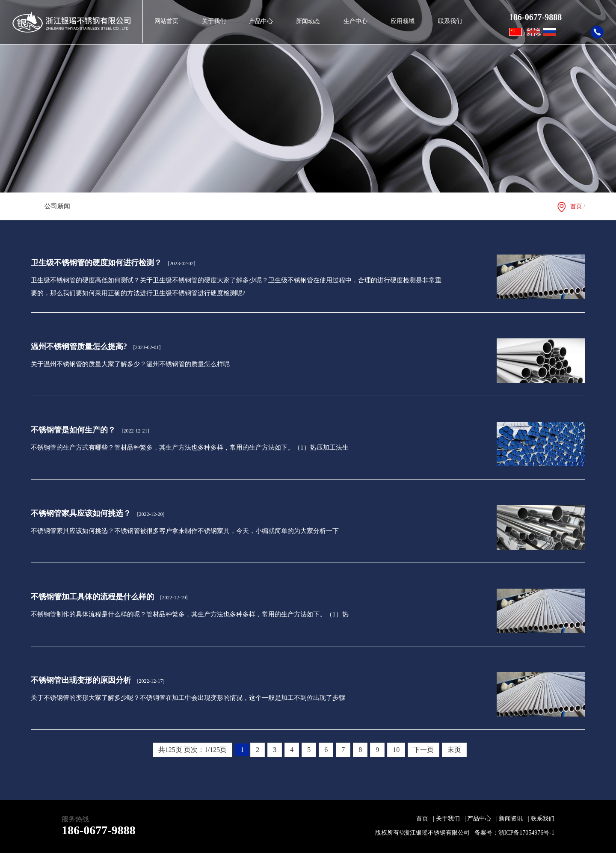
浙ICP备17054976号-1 (526, 833)
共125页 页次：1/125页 (192, 750)
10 (396, 750)
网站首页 (166, 21)
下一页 (423, 750)
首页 (576, 206)
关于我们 (214, 21)
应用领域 (403, 21)
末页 (454, 750)
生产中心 (355, 21)
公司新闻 (57, 206)
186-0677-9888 (99, 830)
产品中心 (261, 21)
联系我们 (450, 21)
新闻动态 (308, 21)
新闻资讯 (514, 819)
